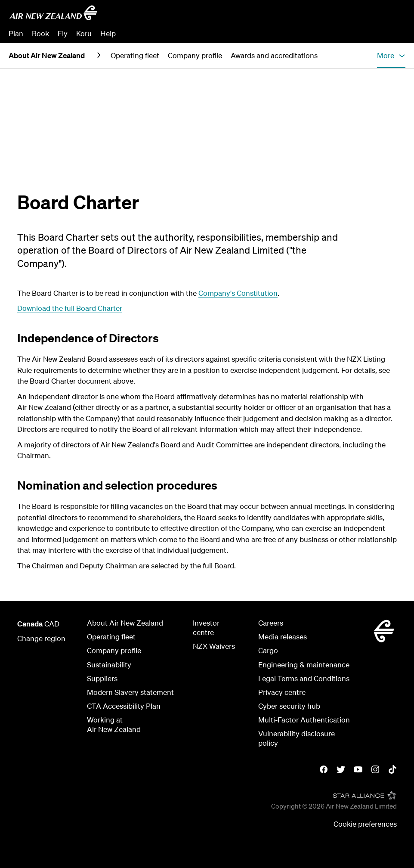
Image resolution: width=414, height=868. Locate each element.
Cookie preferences (365, 824)
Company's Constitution (238, 293)
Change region (41, 638)
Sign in (394, 33)
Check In (360, 33)
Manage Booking (309, 33)
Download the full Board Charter (70, 308)
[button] (391, 56)
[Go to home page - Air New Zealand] (53, 13)
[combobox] (343, 15)
